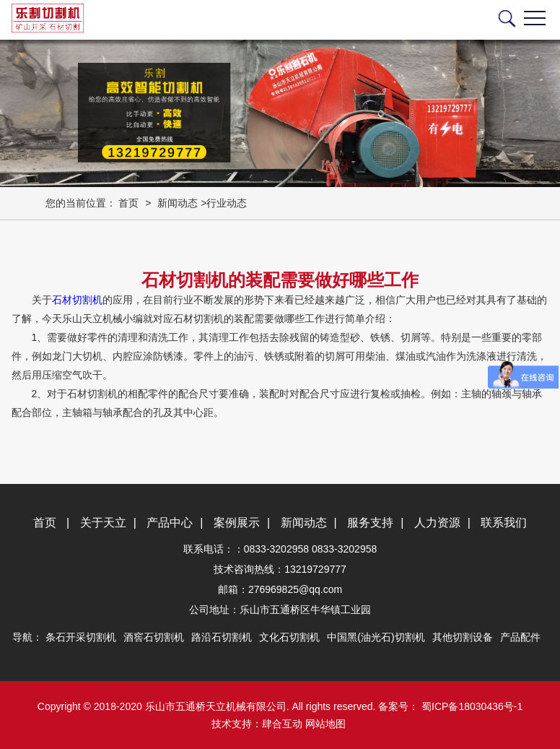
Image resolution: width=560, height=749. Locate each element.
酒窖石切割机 (154, 637)
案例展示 (237, 523)
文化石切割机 (289, 637)
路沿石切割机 (222, 637)
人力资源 (437, 523)
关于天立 (103, 523)
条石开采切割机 (81, 637)
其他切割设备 (463, 637)
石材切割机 (77, 300)
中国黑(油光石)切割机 (376, 637)
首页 (128, 203)
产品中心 (170, 523)
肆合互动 (282, 724)
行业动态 (227, 203)
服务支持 (370, 523)
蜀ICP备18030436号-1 (471, 706)
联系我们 (504, 523)
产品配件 (520, 637)
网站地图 (325, 724)
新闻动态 (178, 203)
